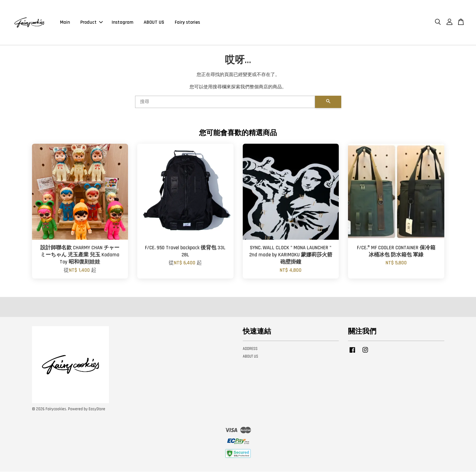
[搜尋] (225, 103)
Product (92, 23)
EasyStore (97, 410)
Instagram (122, 23)
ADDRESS (250, 350)
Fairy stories (187, 23)
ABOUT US (154, 23)
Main (65, 23)
